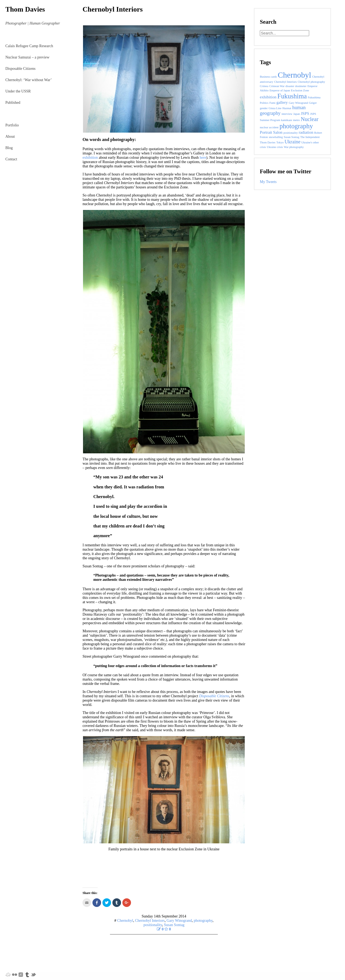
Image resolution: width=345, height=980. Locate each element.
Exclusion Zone (300, 90)
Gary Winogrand (179, 921)
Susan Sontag (174, 925)
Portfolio (12, 125)
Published (13, 103)
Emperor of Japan (280, 90)
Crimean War (277, 86)
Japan (296, 114)
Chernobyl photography (312, 82)
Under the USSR (18, 91)
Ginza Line (275, 108)
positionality (153, 925)
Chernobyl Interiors (113, 9)
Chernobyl (125, 921)
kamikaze (287, 120)
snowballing (276, 137)
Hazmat (287, 108)
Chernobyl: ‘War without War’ (29, 80)
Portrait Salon (271, 132)
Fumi (273, 103)
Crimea (264, 86)
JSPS (305, 113)
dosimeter (301, 86)
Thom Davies (25, 9)
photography (203, 921)
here (203, 158)
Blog (9, 148)
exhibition (90, 158)
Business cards (268, 77)
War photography (294, 147)
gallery (282, 102)
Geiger (313, 103)
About (10, 137)
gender (264, 108)
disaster (290, 86)
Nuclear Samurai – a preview (27, 57)
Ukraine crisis (275, 147)
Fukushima (292, 96)
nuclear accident (269, 127)
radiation (306, 132)
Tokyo (280, 142)
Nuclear (310, 119)
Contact (11, 159)
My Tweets (268, 182)
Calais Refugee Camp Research (29, 46)
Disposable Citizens (20, 69)
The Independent (310, 137)
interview (287, 114)
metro (296, 120)
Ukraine (293, 142)
